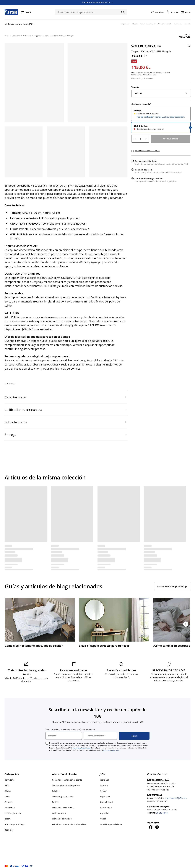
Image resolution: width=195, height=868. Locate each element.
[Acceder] (172, 12)
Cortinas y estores (13, 810)
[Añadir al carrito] (170, 139)
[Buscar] (122, 12)
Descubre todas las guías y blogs (172, 586)
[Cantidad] (140, 139)
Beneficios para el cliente (111, 821)
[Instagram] (157, 823)
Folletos (56, 787)
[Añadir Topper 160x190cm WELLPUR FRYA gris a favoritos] (189, 48)
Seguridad (104, 810)
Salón (7, 793)
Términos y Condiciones (81, 744)
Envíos (55, 798)
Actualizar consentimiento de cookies (69, 821)
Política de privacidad (62, 815)
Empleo (103, 787)
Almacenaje (10, 804)
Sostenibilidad (106, 798)
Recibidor (9, 826)
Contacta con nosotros (157, 798)
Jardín (7, 815)
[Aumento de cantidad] (146, 139)
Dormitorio (9, 776)
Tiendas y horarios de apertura (66, 782)
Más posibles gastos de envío (142, 78)
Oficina (8, 787)
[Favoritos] (157, 12)
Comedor (9, 798)
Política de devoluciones (63, 804)
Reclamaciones (59, 810)
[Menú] (26, 12)
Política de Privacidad (111, 747)
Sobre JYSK (105, 776)
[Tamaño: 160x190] (161, 93)
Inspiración (105, 793)
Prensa (103, 815)
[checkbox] (47, 740)
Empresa (104, 782)
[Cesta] (186, 12)
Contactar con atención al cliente (67, 776)
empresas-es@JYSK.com (176, 794)
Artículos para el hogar (15, 821)
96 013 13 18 (162, 809)
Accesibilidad (106, 804)
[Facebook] (150, 823)
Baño (7, 782)
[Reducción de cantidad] (135, 139)
